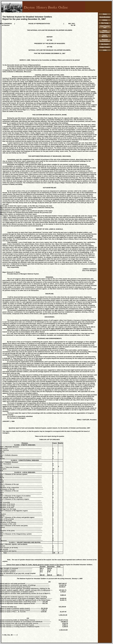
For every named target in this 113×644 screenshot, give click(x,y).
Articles (105, 20)
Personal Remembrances (105, 40)
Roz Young (105, 23)
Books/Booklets (105, 17)
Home (105, 14)
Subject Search (105, 47)
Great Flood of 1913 (105, 27)
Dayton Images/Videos (105, 31)
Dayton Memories (105, 36)
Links (105, 50)
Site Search (105, 44)
